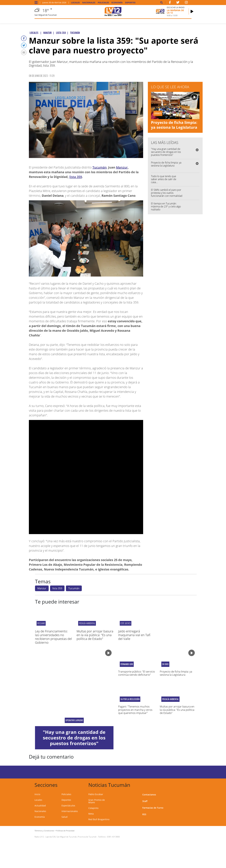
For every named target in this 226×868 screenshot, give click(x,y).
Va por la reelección (130, 699)
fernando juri (127, 664)
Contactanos (149, 795)
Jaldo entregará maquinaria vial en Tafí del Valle (134, 635)
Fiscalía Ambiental (87, 623)
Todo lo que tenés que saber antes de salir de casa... (164, 179)
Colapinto (93, 808)
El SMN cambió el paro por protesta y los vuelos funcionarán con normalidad (167, 193)
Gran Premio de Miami (97, 801)
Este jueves (126, 623)
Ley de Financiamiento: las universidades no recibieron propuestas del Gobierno (53, 637)
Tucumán (100, 167)
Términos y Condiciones (44, 831)
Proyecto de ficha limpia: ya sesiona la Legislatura (174, 125)
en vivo (165, 664)
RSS (144, 814)
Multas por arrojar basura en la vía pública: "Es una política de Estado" (95, 635)
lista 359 (76, 177)
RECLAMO (41, 623)
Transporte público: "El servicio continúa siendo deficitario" (137, 673)
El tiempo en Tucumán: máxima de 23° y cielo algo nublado (166, 206)
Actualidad (40, 806)
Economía (117, 3)
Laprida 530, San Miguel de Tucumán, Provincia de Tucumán (71, 837)
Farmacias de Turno (153, 808)
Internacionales (70, 811)
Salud (65, 817)
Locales (75, 3)
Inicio (37, 794)
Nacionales (89, 3)
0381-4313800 (113, 837)
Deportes (130, 3)
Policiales (103, 3)
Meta (91, 814)
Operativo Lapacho (74, 720)
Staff (145, 801)
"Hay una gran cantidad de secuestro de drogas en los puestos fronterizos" (166, 152)
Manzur (122, 167)
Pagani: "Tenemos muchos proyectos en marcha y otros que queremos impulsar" (135, 710)
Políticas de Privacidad (65, 831)
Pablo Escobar (96, 794)
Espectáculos (68, 806)
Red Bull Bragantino (99, 819)
